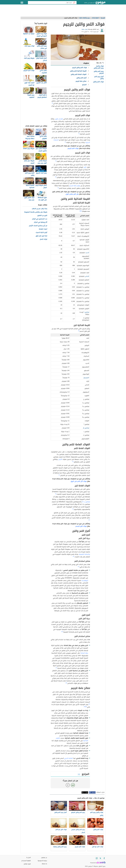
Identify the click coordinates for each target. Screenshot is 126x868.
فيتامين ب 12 (86, 502)
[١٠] (59, 475)
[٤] (56, 161)
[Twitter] (100, 858)
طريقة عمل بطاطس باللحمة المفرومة (36, 212)
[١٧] (89, 704)
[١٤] (79, 567)
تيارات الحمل (43, 239)
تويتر (87, 792)
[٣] (65, 142)
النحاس (87, 276)
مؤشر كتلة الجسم (75, 186)
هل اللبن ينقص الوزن (72, 194)
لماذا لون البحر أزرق (41, 236)
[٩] (79, 331)
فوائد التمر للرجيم (73, 148)
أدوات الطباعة (43, 229)
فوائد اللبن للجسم (81, 526)
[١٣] (74, 556)
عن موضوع (44, 858)
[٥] (56, 177)
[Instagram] (97, 858)
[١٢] (89, 520)
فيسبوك (93, 792)
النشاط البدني (68, 758)
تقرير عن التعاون (42, 216)
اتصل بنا (29, 858)
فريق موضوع (27, 864)
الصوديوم (86, 378)
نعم (73, 785)
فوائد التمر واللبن (98, 82)
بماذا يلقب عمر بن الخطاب (39, 209)
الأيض (60, 459)
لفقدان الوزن (59, 119)
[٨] (80, 211)
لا (68, 785)
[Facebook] (104, 858)
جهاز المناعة (84, 653)
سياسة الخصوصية (42, 861)
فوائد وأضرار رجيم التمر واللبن (99, 67)
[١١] (56, 494)
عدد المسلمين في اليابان (40, 219)
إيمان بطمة (85, 29)
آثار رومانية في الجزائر (41, 222)
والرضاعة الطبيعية (84, 554)
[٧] (81, 211)
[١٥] (62, 632)
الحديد (87, 253)
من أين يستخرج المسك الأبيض (38, 226)
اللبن (85, 167)
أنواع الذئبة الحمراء (41, 233)
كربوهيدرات (85, 580)
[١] (52, 103)
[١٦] (56, 668)
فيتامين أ (86, 312)
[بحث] (74, 3)
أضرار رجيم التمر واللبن (99, 78)
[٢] (79, 134)
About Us (44, 864)
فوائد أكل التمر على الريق (79, 481)
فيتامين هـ (86, 428)
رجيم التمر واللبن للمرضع (99, 72)
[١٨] (86, 707)
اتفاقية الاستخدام (26, 861)
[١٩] (85, 707)
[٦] (58, 188)
